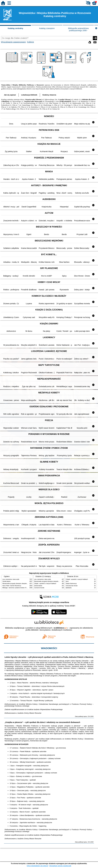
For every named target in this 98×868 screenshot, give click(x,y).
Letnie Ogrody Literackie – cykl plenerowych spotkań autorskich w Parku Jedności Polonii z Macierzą (49, 657)
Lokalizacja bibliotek (29, 95)
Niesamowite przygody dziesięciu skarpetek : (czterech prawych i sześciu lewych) (26, 584)
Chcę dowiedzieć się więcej (37, 866)
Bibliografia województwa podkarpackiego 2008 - (78, 29)
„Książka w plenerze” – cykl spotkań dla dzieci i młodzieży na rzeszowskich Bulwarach (42, 722)
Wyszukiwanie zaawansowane (13, 42)
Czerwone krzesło (39, 588)
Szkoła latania (6, 581)
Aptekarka (69, 588)
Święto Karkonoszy (71, 584)
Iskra (67, 581)
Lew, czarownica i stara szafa (11, 579)
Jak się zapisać (10, 95)
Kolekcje (30, 42)
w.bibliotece (60, 628)
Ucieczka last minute (72, 586)
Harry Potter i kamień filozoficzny (12, 586)
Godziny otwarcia (49, 95)
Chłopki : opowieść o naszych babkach (45, 584)
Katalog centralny (16, 28)
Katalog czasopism (47, 28)
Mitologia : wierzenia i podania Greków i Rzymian (16, 588)
